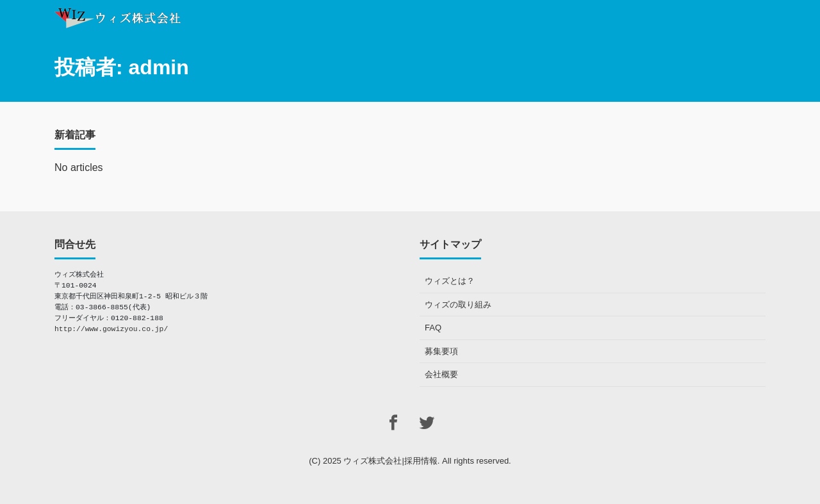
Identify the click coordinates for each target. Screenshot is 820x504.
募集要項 (441, 351)
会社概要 (441, 374)
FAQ (433, 328)
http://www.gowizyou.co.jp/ (111, 329)
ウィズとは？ (450, 281)
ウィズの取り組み (458, 305)
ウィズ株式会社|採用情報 (390, 461)
